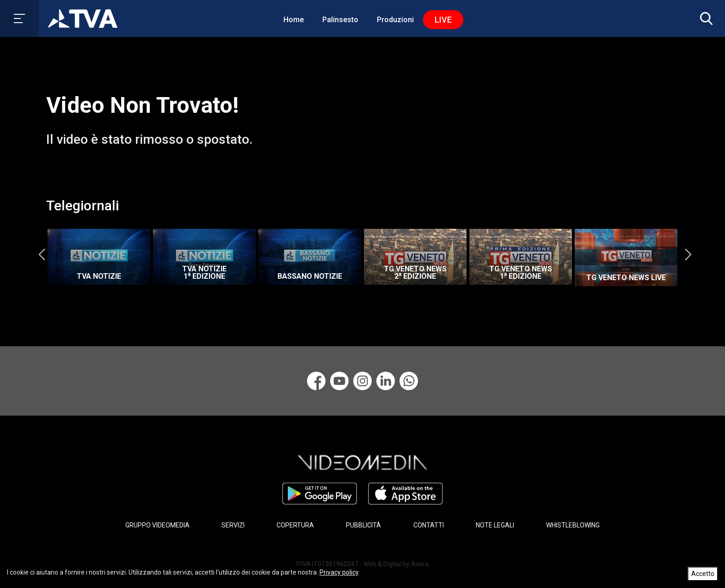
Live (443, 20)
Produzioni (395, 20)
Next (688, 255)
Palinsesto (340, 20)
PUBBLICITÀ (363, 525)
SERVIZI (233, 525)
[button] (704, 18)
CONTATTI (429, 525)
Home (294, 20)
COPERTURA (295, 525)
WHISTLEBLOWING (573, 525)
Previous (42, 255)
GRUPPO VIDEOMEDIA (157, 525)
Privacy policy (339, 572)
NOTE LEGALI (495, 525)
